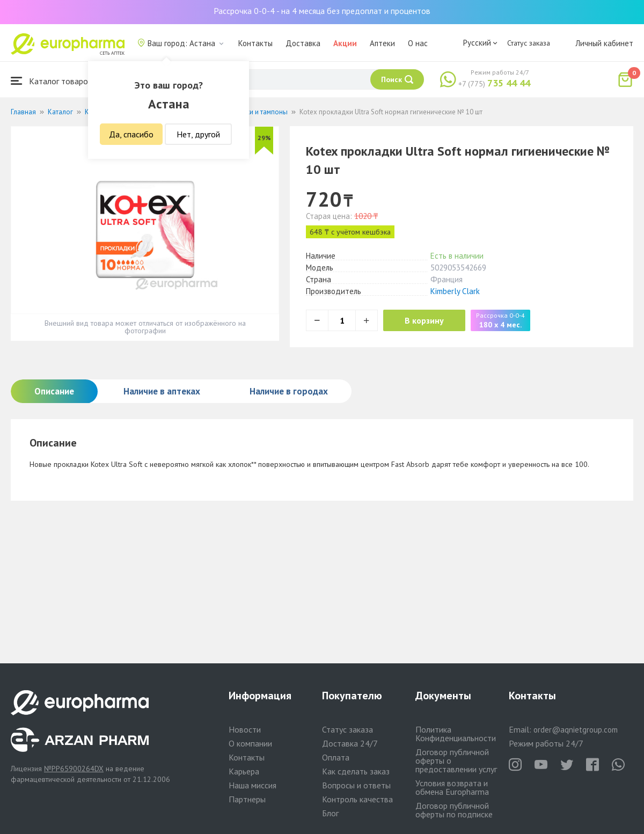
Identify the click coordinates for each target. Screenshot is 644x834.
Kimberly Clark (455, 291)
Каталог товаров (52, 81)
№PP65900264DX (74, 769)
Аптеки (382, 43)
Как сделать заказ (356, 771)
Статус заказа (529, 43)
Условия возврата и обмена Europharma (452, 787)
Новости (245, 729)
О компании (250, 743)
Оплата (336, 757)
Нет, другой (198, 134)
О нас (418, 43)
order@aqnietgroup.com (576, 730)
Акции (345, 43)
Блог (330, 813)
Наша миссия (253, 785)
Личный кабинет (604, 43)
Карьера (244, 771)
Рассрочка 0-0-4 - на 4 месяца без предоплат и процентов (322, 11)
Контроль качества (357, 799)
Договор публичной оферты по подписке (454, 810)
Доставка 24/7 (350, 743)
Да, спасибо (131, 134)
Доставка (303, 43)
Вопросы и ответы (356, 785)
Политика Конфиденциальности (456, 734)
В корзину (424, 320)
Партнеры (247, 799)
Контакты (255, 43)
